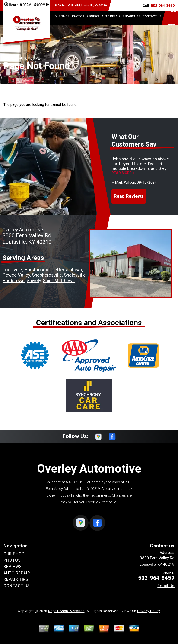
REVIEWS (93, 16)
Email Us (166, 586)
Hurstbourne (37, 270)
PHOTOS (78, 16)
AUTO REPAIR (111, 16)
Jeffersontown (67, 270)
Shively (34, 281)
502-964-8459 (163, 6)
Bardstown (14, 281)
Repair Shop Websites (66, 611)
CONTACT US (152, 16)
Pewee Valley (16, 275)
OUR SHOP (62, 16)
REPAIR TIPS (131, 16)
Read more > (123, 173)
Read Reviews (129, 196)
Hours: (27, 5)
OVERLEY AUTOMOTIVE (22, 58)
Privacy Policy (149, 611)
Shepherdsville (47, 275)
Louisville (12, 270)
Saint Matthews (59, 281)
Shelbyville (75, 275)
